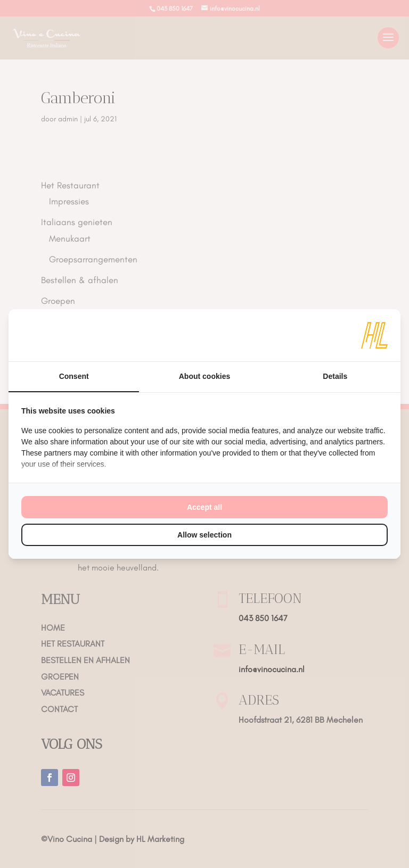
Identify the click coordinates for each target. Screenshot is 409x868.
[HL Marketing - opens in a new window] (374, 335)
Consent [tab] (74, 376)
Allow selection (204, 535)
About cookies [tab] (204, 376)
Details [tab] (335, 376)
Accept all (204, 507)
